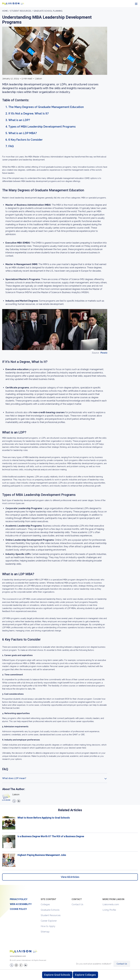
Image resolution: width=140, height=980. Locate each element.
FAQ (11, 146)
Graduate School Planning (48, 11)
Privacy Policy (19, 899)
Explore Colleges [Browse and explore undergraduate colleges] (85, 975)
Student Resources (51, 915)
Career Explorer (49, 921)
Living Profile (109, 910)
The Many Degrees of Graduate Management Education (46, 107)
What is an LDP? (19, 120)
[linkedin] (19, 801)
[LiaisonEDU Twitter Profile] (12, 965)
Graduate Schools (50, 910)
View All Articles (70, 877)
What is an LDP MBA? (23, 133)
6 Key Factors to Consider (25, 140)
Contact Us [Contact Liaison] (122, 964)
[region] (70, 446)
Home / (6, 11)
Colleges (45, 904)
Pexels (104, 353)
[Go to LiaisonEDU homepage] (13, 4)
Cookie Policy (18, 909)
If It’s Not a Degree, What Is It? (29, 114)
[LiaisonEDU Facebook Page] (21, 965)
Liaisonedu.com (111, 904)
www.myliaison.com (18, 956)
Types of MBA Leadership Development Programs (42, 127)
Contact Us (78, 904)
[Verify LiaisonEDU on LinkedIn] (26, 965)
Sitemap (45, 932)
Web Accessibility (21, 904)
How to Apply (48, 926)
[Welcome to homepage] (24, 951)
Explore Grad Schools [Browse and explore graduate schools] (57, 975)
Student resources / (22, 11)
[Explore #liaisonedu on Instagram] (16, 965)
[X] (14, 801)
